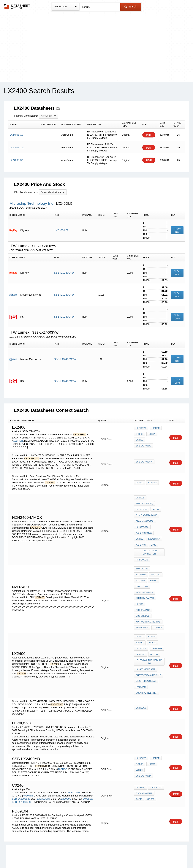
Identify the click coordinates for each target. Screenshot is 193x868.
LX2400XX (141, 671)
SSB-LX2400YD (155, 734)
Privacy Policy (60, 855)
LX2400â (152, 483)
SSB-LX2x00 (74, 754)
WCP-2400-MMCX (144, 574)
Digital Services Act (133, 855)
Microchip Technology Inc (32, 203)
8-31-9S (140, 437)
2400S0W (88, 760)
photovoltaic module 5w (149, 629)
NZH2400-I (141, 538)
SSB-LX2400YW (64, 273)
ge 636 (150, 760)
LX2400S (140, 498)
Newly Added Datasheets (35, 855)
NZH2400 (154, 564)
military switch (145, 579)
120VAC (140, 613)
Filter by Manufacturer (26, 116)
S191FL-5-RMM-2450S (147, 513)
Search (130, 7)
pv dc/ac (141, 651)
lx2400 (140, 442)
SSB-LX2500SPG (22, 764)
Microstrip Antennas (148, 595)
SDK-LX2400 (142, 559)
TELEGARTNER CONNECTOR (150, 545)
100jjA (151, 437)
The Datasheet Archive (17, 7)
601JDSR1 (158, 559)
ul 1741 (154, 623)
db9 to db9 (154, 569)
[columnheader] (23, 125)
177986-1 (157, 600)
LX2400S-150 (142, 523)
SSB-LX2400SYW (65, 359)
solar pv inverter (147, 656)
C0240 (139, 760)
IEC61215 (141, 623)
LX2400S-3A (154, 533)
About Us (166, 855)
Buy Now (177, 230)
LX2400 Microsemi (146, 636)
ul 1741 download (146, 646)
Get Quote (177, 317)
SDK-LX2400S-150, (145, 518)
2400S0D (66, 760)
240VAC (152, 613)
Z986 (153, 538)
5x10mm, (28, 757)
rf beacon (142, 551)
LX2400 (140, 483)
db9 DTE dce (143, 590)
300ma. (140, 569)
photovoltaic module (148, 641)
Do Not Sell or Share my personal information (95, 855)
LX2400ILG (61, 230)
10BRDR (18, 441)
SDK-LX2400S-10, (144, 503)
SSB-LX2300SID (21, 760)
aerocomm (142, 600)
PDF (149, 135)
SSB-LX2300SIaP (144, 755)
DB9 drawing (155, 585)
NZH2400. (141, 564)
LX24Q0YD (141, 724)
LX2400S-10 (142, 508)
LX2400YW (141, 432)
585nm (139, 734)
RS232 (155, 508)
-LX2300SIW (43, 760)
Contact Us (152, 855)
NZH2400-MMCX (144, 528)
